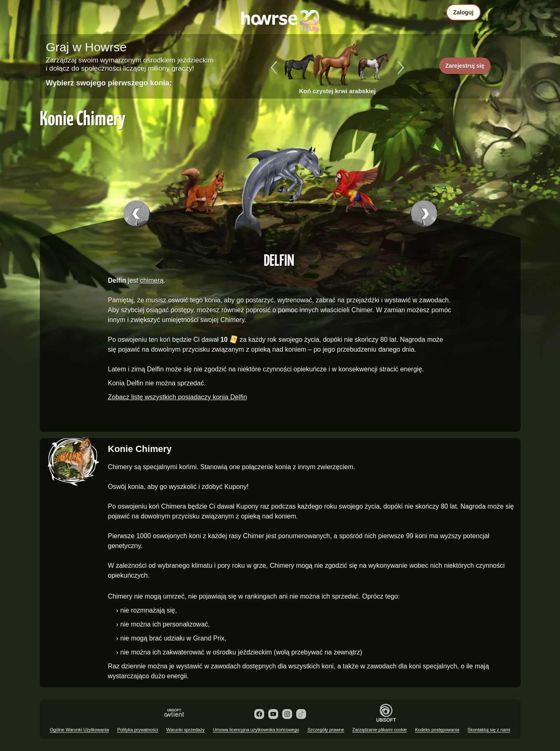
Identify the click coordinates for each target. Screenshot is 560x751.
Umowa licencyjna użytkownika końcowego (256, 730)
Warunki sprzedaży (186, 730)
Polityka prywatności (138, 730)
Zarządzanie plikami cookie (380, 730)
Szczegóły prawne (326, 730)
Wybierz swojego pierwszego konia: (109, 83)
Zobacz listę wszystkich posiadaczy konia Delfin (178, 397)
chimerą (152, 280)
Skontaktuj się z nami (489, 730)
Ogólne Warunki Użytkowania (79, 730)
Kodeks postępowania (437, 730)
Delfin (279, 260)
